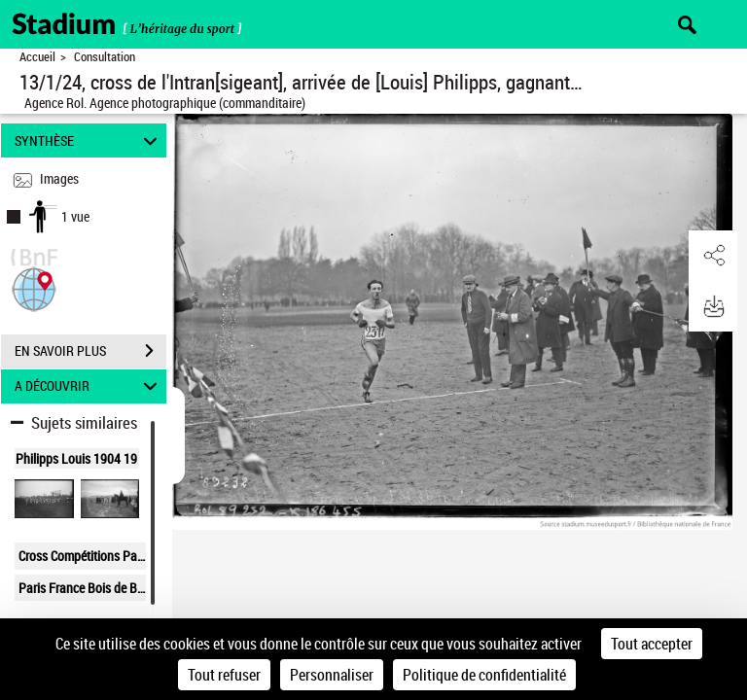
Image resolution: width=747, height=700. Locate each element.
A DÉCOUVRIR (89, 386)
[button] (34, 287)
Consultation (105, 57)
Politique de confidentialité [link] (484, 675)
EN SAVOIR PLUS (90, 351)
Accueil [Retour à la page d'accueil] (37, 57)
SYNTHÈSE (89, 140)
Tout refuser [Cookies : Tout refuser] (224, 675)
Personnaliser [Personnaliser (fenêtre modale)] (332, 675)
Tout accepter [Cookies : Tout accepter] (652, 644)
